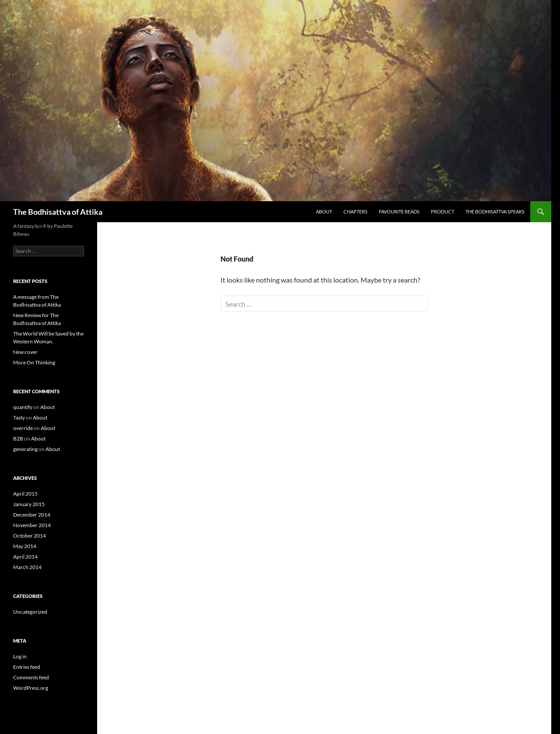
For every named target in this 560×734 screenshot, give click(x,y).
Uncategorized (30, 612)
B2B (18, 439)
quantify (23, 407)
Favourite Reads (399, 211)
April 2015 (25, 494)
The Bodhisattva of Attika (58, 212)
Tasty (19, 418)
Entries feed (27, 667)
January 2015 (29, 504)
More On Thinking (34, 362)
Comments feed (31, 677)
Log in (20, 656)
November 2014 (32, 525)
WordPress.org (31, 688)
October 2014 (30, 536)
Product (443, 211)
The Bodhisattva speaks (495, 211)
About (324, 211)
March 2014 (27, 567)
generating (25, 449)
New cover (25, 352)
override (23, 428)
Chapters (355, 211)
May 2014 (25, 546)
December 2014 (32, 515)
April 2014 (25, 557)
